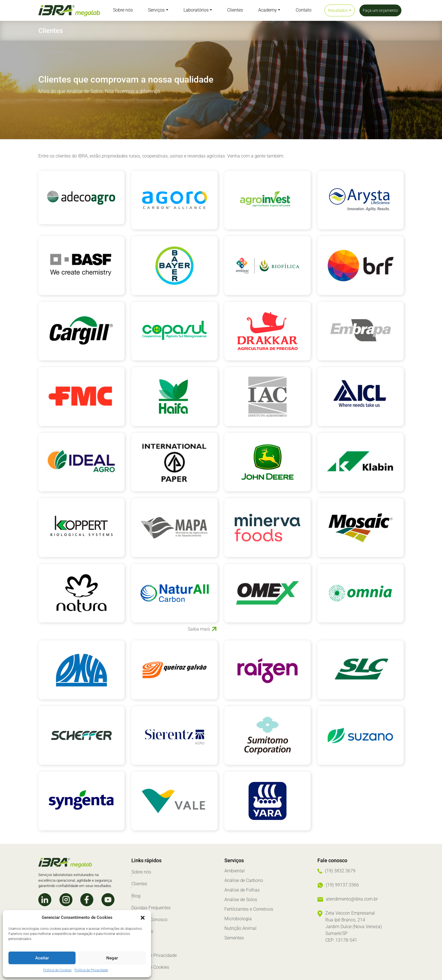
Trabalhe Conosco (149, 909)
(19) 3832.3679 (340, 871)
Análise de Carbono (244, 880)
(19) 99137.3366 (342, 885)
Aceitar (42, 958)
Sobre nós (141, 871)
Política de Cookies (57, 970)
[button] (143, 917)
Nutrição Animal (240, 928)
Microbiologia (238, 919)
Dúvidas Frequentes (151, 900)
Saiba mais (199, 629)
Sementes (234, 938)
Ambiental (235, 871)
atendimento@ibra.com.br (352, 899)
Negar (112, 958)
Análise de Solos (241, 900)
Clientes (139, 880)
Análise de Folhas (242, 890)
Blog (136, 890)
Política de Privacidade (91, 970)
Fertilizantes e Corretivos (249, 909)
